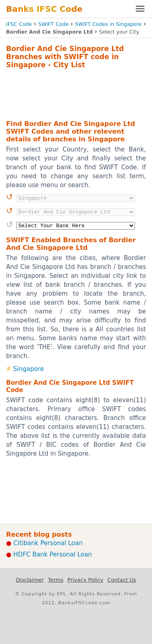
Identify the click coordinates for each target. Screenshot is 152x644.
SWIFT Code (53, 24)
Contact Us (122, 580)
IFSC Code (19, 24)
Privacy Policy (85, 580)
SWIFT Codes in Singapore (108, 24)
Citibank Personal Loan (48, 543)
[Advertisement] (76, 93)
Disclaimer (30, 580)
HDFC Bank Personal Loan (53, 554)
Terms (56, 580)
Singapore (29, 369)
